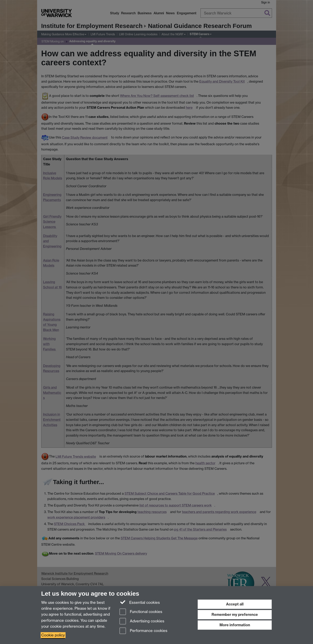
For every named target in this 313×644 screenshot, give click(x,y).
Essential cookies (140, 602)
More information (235, 625)
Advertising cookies (142, 621)
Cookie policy (53, 635)
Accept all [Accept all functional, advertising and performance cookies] (235, 604)
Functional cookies (141, 612)
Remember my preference (235, 615)
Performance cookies (143, 631)
